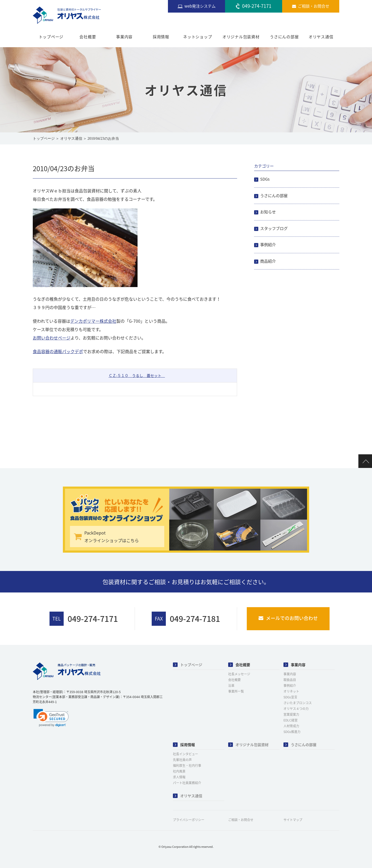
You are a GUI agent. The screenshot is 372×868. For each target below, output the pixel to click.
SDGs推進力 (292, 732)
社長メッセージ (239, 674)
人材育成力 (291, 726)
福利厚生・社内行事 (187, 765)
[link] (51, 718)
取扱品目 (290, 680)
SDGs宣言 (290, 697)
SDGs (265, 179)
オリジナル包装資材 (241, 37)
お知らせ (268, 212)
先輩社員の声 (182, 760)
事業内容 (124, 37)
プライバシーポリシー (189, 820)
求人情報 (179, 777)
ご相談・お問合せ (241, 820)
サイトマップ (293, 820)
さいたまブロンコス (298, 703)
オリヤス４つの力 (296, 709)
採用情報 (161, 37)
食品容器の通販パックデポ (58, 351)
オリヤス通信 (321, 37)
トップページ (51, 37)
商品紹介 (268, 261)
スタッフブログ (274, 228)
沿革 (231, 686)
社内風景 (179, 771)
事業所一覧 (236, 691)
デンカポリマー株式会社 (93, 321)
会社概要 (88, 37)
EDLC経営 (291, 720)
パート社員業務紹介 (187, 783)
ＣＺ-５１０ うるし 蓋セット (137, 375)
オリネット (291, 691)
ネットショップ (198, 37)
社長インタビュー (185, 754)
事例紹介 (268, 245)
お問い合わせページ (52, 338)
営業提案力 (291, 714)
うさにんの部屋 (284, 37)
